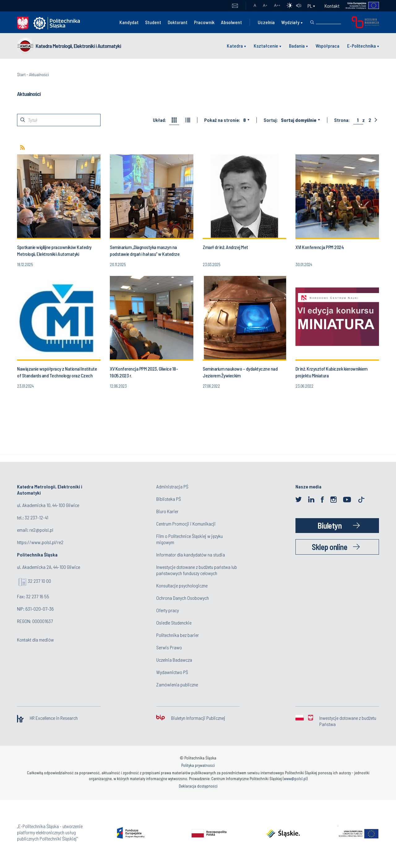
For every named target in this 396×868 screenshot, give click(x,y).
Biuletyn (329, 525)
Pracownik (204, 22)
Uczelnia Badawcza (174, 660)
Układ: (159, 120)
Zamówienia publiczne (177, 684)
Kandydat (129, 22)
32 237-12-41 (37, 517)
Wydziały (290, 22)
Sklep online (329, 547)
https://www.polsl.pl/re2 (40, 542)
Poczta (235, 6)
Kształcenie (266, 46)
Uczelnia (266, 22)
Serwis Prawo (169, 647)
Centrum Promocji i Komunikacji (186, 524)
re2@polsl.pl (41, 530)
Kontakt (332, 6)
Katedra (235, 46)
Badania (297, 46)
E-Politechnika (362, 46)
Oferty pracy (168, 610)
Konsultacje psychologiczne (182, 585)
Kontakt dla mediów (35, 640)
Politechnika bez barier (178, 635)
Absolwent (231, 22)
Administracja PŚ (172, 486)
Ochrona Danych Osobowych (183, 598)
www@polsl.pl (295, 779)
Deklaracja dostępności (198, 786)
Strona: (342, 120)
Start (21, 74)
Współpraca (327, 46)
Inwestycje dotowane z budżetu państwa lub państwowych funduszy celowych (197, 570)
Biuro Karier (167, 511)
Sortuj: (271, 120)
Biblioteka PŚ (169, 499)
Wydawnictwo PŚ (172, 672)
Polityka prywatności (198, 765)
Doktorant (178, 22)
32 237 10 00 (39, 581)
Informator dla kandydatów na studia (191, 554)
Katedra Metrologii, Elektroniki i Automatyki (78, 46)
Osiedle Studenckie (174, 623)
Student (153, 22)
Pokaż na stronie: (222, 120)
